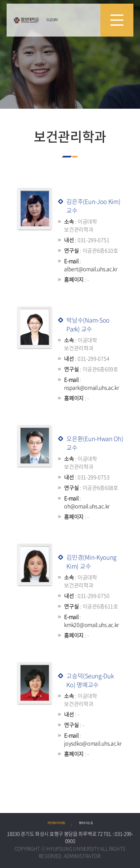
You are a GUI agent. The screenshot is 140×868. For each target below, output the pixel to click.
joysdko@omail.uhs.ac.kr (93, 743)
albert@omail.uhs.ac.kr (91, 269)
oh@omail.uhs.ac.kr (87, 506)
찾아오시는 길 (86, 823)
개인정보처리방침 (56, 823)
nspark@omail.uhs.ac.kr (91, 387)
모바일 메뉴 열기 (117, 20)
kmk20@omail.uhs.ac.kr (91, 625)
